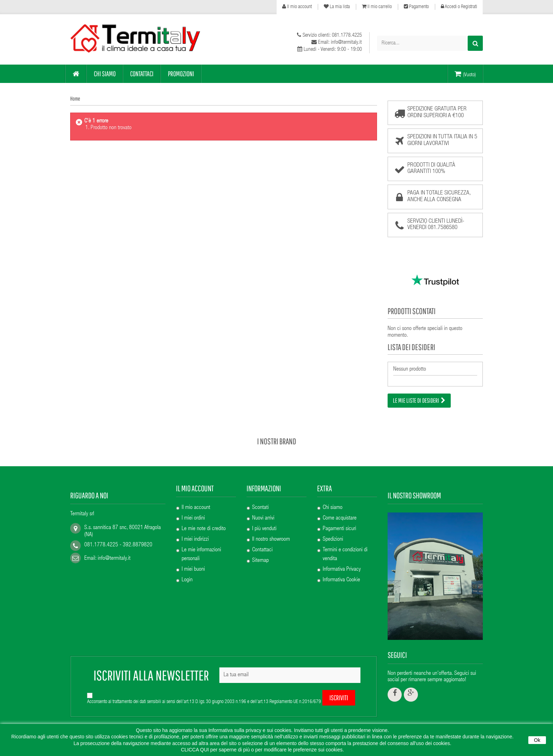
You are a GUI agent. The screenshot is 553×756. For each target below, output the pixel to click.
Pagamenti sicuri (339, 521)
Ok (537, 740)
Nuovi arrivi (263, 510)
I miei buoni (193, 561)
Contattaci (262, 542)
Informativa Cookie (341, 572)
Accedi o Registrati (459, 7)
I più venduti (264, 521)
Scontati (260, 499)
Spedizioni (333, 531)
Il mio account (297, 7)
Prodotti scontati (412, 311)
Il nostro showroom (271, 531)
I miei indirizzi (195, 531)
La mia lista (337, 7)
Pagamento (416, 7)
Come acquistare (340, 510)
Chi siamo (333, 499)
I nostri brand (277, 432)
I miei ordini (193, 510)
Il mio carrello (377, 7)
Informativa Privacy (342, 561)
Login (187, 572)
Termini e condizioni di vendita (345, 546)
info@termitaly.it (114, 550)
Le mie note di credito (204, 521)
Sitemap (260, 552)
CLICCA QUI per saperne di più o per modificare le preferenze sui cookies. (262, 750)
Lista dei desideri (411, 347)
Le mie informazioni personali (201, 546)
